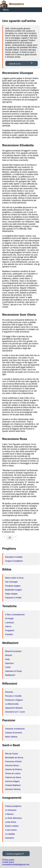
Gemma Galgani (12, 781)
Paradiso (9, 634)
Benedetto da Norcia (14, 758)
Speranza (9, 663)
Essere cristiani (12, 826)
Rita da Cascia (12, 754)
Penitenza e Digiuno (14, 700)
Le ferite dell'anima (13, 818)
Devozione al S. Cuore (15, 712)
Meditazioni (10, 675)
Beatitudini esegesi (13, 590)
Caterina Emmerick (14, 733)
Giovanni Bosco (12, 765)
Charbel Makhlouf (13, 785)
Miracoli (9, 655)
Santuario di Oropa (13, 671)
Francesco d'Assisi (13, 762)
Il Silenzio (9, 814)
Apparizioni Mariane (14, 708)
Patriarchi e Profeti (13, 598)
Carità (8, 667)
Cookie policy (8, 862)
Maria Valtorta (11, 737)
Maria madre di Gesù (14, 578)
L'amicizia (9, 623)
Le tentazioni (11, 810)
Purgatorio (10, 630)
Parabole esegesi (13, 586)
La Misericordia (12, 704)
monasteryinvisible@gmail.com (16, 865)
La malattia (10, 834)
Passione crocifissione (15, 729)
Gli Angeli (9, 619)
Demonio (9, 692)
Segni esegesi (11, 594)
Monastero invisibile (14, 557)
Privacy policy (8, 860)
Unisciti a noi (15, 64)
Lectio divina (11, 822)
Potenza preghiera (13, 806)
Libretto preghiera (14, 854)
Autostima (10, 838)
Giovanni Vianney (13, 789)
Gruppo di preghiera (14, 561)
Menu (6, 10)
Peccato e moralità (13, 696)
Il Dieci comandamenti (15, 615)
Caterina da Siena (13, 777)
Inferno (8, 627)
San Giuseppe (11, 582)
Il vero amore (11, 830)
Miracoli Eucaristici (13, 651)
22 (10, 538)
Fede (7, 659)
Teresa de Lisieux (13, 773)
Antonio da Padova (13, 769)
